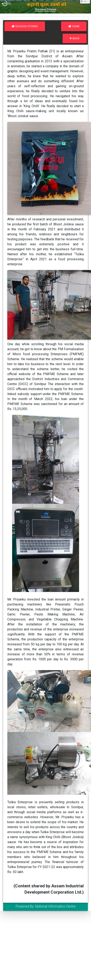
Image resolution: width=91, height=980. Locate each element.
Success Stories (25, 26)
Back (75, 38)
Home (74, 26)
